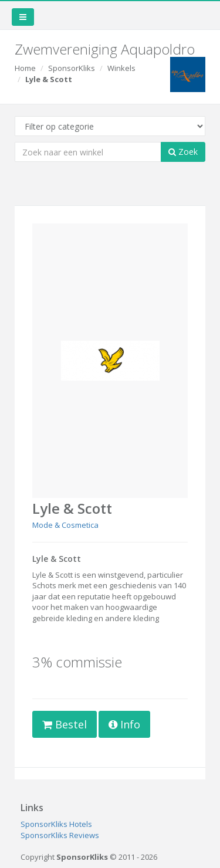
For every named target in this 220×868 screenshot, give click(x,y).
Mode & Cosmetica (65, 525)
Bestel (65, 724)
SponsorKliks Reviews (60, 835)
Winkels (121, 68)
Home (25, 68)
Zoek (183, 152)
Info (124, 724)
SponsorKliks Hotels (56, 824)
